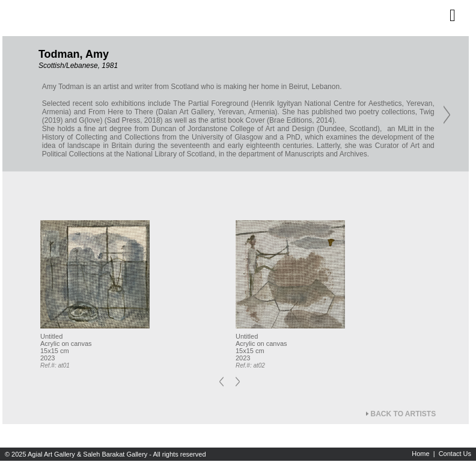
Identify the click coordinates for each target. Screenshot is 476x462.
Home (420, 454)
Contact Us (455, 454)
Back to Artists (404, 414)
